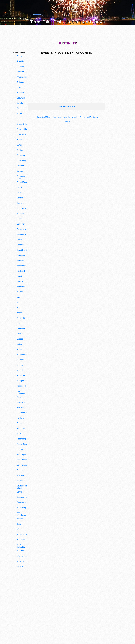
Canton (20, 150)
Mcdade (20, 370)
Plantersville (22, 413)
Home (67, 121)
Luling (19, 344)
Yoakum (20, 561)
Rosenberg (21, 439)
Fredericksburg (23, 214)
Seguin (20, 470)
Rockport (21, 434)
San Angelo (22, 455)
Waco (19, 529)
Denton (20, 198)
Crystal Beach (23, 182)
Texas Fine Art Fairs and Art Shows (86, 117)
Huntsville (21, 287)
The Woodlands (22, 514)
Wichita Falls (22, 556)
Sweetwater (22, 502)
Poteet (20, 423)
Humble (20, 281)
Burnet (20, 145)
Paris (19, 397)
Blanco (20, 119)
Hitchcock (21, 271)
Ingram (20, 292)
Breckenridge (22, 129)
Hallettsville (22, 266)
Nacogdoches (23, 386)
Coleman (21, 166)
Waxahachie (22, 534)
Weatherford (22, 540)
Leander (20, 323)
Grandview (21, 255)
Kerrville (20, 313)
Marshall (20, 360)
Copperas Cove (21, 177)
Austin (19, 87)
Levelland (21, 328)
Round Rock (22, 444)
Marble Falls (22, 355)
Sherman (21, 475)
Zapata (20, 566)
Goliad (20, 240)
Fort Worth (21, 208)
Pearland (21, 407)
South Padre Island (22, 487)
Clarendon (21, 155)
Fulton (19, 219)
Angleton (21, 72)
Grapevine (21, 261)
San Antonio (22, 460)
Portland (20, 418)
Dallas (19, 193)
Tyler (19, 524)
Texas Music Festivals (61, 117)
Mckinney (21, 375)
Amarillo (20, 61)
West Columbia (21, 546)
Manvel (20, 349)
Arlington (21, 82)
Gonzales (21, 245)
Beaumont (21, 98)
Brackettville (22, 124)
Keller (19, 308)
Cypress (20, 187)
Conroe (20, 171)
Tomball (20, 519)
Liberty (20, 334)
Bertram (20, 114)
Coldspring (21, 161)
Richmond (21, 428)
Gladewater (22, 234)
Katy (19, 302)
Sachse (20, 449)
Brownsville (22, 134)
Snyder (20, 481)
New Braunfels (21, 392)
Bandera (20, 93)
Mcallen (20, 365)
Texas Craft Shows (43, 117)
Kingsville (21, 318)
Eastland (20, 203)
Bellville (20, 103)
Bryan (19, 140)
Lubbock (20, 339)
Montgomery (22, 381)
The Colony (22, 508)
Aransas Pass (23, 77)
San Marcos (22, 465)
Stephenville (22, 497)
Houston (20, 276)
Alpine (19, 56)
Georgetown (22, 229)
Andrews (20, 67)
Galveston (21, 224)
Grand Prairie (22, 250)
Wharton (20, 551)
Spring (20, 492)
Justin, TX (67, 43)
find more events (67, 106)
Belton (19, 108)
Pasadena (21, 402)
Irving (19, 297)
